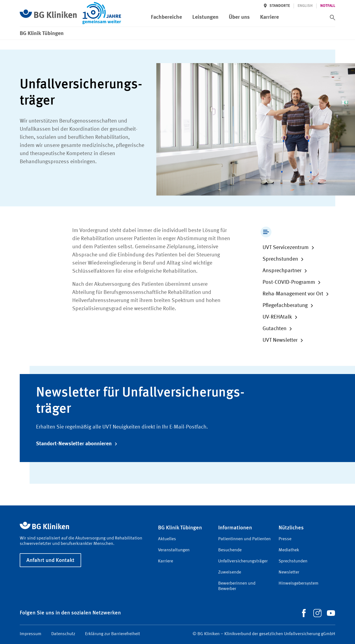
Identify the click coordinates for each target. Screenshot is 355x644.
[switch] (333, 18)
